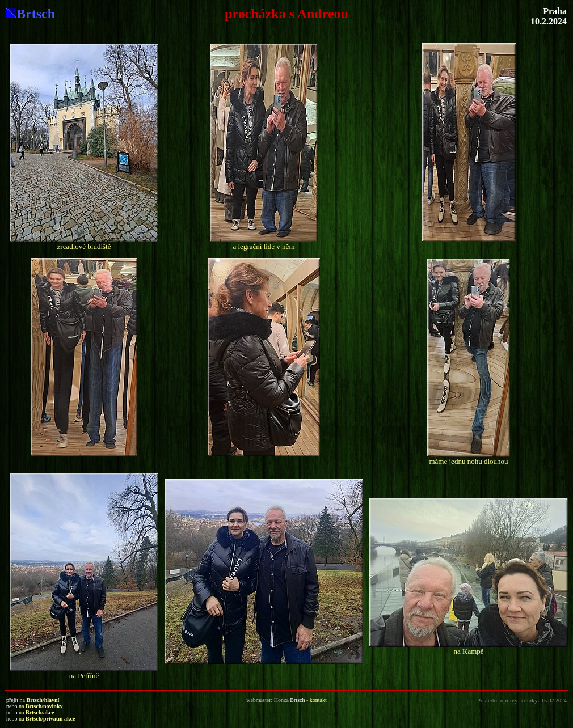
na (40, 700)
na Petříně (84, 676)
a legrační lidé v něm (264, 246)
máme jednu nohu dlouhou (468, 461)
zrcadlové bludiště (84, 246)
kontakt (318, 700)
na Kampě (468, 651)
